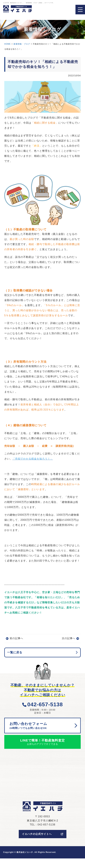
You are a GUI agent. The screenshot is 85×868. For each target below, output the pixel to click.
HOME (7, 44)
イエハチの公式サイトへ (43, 834)
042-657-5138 (43, 704)
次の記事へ (69, 638)
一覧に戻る (15, 652)
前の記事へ (16, 638)
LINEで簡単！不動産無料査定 (43, 742)
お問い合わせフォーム (41, 726)
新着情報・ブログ (22, 44)
